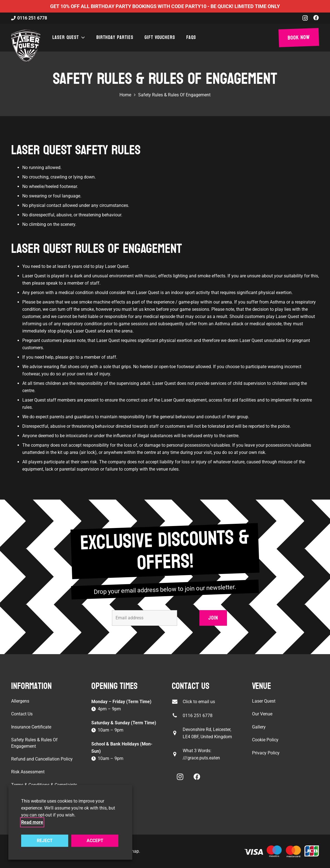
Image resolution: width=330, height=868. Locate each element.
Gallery (259, 727)
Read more (32, 822)
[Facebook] (316, 18)
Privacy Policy (266, 753)
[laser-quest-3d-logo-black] (26, 46)
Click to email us (199, 702)
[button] (82, 38)
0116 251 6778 (198, 716)
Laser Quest (264, 701)
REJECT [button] (45, 841)
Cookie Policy (265, 740)
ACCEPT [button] (95, 841)
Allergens (20, 701)
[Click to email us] (177, 702)
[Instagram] (305, 18)
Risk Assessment (28, 772)
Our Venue (262, 714)
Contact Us (22, 714)
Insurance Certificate (31, 727)
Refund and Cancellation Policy (42, 759)
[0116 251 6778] (177, 716)
